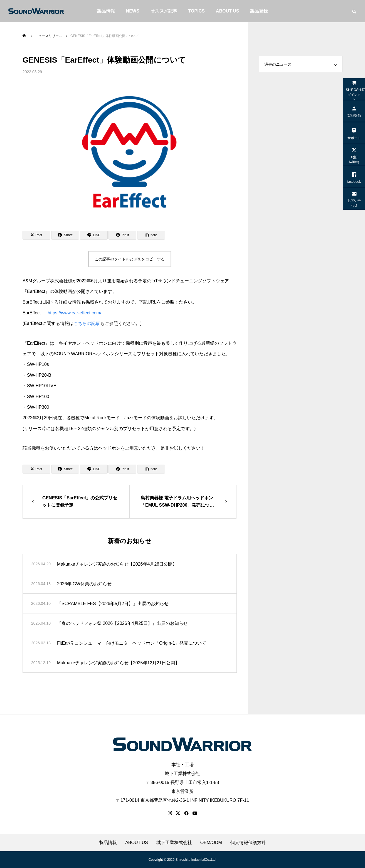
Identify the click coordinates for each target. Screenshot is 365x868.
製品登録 (259, 11)
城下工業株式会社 (182, 774)
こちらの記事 (87, 323)
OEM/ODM (211, 843)
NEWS (133, 11)
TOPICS (197, 11)
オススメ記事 (164, 11)
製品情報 (106, 11)
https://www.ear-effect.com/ (74, 313)
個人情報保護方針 (248, 843)
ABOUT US (228, 11)
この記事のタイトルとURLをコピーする (130, 259)
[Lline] (94, 235)
